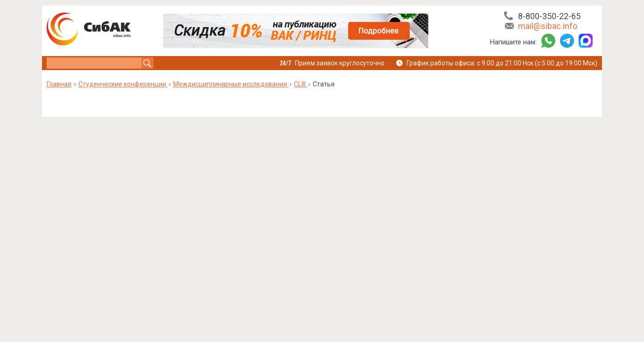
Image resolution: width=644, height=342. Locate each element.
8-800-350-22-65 (549, 16)
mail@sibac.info (548, 26)
